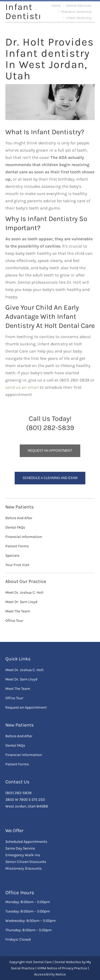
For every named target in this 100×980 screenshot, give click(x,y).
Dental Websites (68, 962)
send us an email (22, 387)
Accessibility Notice (50, 974)
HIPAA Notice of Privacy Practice (62, 968)
